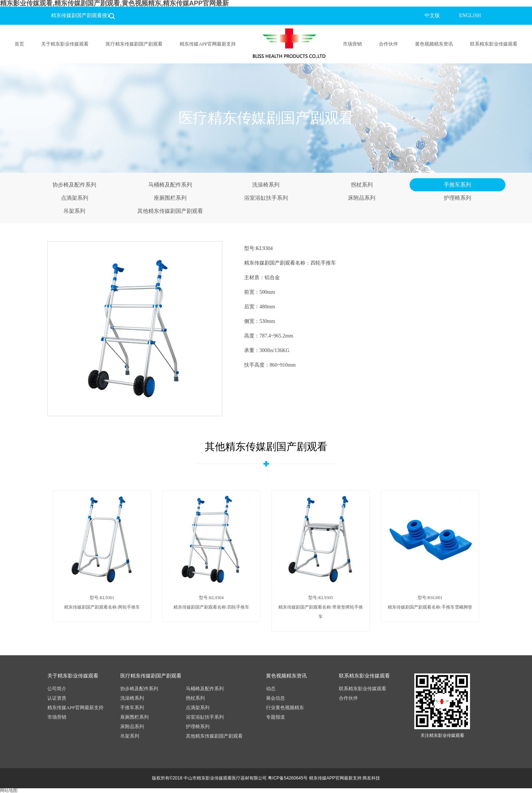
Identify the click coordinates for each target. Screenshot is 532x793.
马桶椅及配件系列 (170, 185)
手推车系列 (457, 185)
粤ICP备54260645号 (288, 778)
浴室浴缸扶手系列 (266, 198)
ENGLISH (470, 15)
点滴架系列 (75, 198)
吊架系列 (74, 211)
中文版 (432, 15)
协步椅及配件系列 (74, 185)
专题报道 (275, 717)
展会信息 (275, 698)
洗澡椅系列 (266, 185)
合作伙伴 (388, 44)
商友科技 (371, 778)
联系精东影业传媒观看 (494, 44)
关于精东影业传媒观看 (65, 44)
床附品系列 (362, 198)
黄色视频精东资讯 (434, 44)
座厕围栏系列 (170, 198)
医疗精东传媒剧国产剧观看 (134, 44)
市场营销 (352, 44)
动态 (271, 689)
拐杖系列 (362, 185)
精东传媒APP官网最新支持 (208, 44)
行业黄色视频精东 (285, 708)
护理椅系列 (457, 198)
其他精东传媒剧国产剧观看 (170, 211)
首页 (19, 44)
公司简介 (57, 689)
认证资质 (57, 698)
